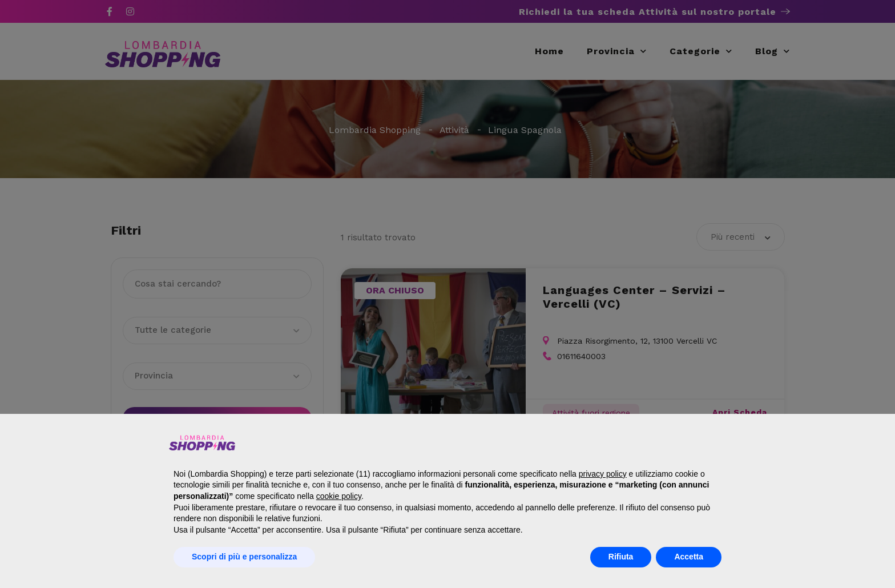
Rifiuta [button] (621, 557)
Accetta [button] (689, 557)
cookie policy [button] (339, 496)
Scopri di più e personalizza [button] (244, 557)
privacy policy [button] (603, 474)
